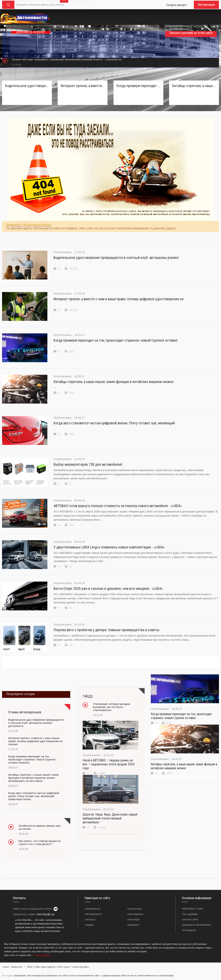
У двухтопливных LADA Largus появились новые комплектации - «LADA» (109, 547)
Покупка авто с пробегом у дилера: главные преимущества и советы (106, 630)
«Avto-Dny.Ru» (42, 955)
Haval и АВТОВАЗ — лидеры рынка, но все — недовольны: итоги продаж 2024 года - (109, 764)
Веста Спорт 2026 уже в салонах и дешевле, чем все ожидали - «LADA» (108, 588)
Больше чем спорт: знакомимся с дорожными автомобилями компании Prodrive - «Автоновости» (67, 59)
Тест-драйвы (190, 914)
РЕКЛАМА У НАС (192, 909)
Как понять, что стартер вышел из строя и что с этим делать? (40, 843)
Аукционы (133, 925)
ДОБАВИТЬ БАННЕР (31, 32)
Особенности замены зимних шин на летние (40, 827)
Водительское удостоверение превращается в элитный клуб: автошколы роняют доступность (27, 86)
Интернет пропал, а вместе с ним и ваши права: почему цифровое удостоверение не (119, 299)
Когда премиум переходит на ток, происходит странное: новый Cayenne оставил (116, 340)
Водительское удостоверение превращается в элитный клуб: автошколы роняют (116, 258)
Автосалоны (134, 909)
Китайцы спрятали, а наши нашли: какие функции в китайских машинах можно (114, 382)
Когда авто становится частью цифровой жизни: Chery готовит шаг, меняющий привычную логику (34, 796)
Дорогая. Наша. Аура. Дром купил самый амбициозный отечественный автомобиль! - (110, 818)
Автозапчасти (93, 914)
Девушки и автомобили (196, 925)
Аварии (89, 925)
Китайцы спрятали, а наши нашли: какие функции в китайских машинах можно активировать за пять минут (194, 86)
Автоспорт (133, 919)
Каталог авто (190, 919)
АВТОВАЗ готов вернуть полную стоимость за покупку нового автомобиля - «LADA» (118, 506)
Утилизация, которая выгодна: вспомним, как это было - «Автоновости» (112, 707)
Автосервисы (135, 914)
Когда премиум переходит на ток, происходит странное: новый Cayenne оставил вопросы (138, 86)
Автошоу (90, 919)
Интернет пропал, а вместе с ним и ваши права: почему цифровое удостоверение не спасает (83, 86)
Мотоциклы (189, 930)
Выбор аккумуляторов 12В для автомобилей (88, 464)
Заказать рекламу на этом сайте (191, 33)
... (3, 961)
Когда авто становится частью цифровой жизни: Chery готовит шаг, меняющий (114, 423)
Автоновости (92, 909)
